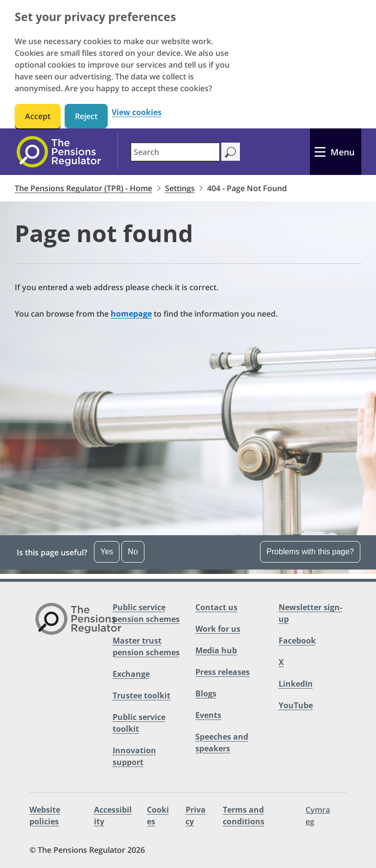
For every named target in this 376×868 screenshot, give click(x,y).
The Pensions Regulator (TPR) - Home (83, 188)
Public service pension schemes (146, 613)
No (133, 552)
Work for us (218, 629)
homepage (131, 314)
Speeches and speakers (222, 743)
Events (208, 715)
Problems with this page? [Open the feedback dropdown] (310, 552)
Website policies (45, 816)
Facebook (297, 641)
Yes (107, 552)
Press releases (223, 672)
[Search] (230, 152)
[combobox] (175, 152)
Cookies (158, 816)
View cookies (137, 112)
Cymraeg (318, 816)
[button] (188, 552)
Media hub (216, 650)
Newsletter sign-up (310, 613)
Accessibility (113, 816)
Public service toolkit (139, 723)
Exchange (131, 674)
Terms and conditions (244, 816)
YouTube (296, 705)
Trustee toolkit (141, 695)
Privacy (196, 816)
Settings (180, 188)
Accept (38, 116)
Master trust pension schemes (146, 646)
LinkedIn (296, 684)
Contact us (216, 607)
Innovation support (134, 756)
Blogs (206, 694)
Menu (342, 152)
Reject (86, 116)
